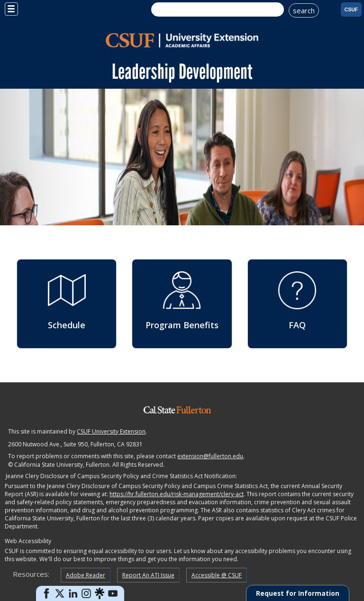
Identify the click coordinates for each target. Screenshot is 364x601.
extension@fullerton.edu (210, 456)
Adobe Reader (86, 575)
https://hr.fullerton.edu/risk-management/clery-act (177, 494)
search (304, 10)
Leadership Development (182, 72)
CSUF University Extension (111, 431)
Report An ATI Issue (148, 575)
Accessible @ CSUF (217, 575)
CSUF (351, 9)
